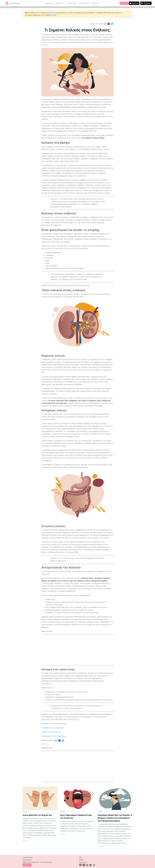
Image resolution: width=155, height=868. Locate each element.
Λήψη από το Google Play (51, 732)
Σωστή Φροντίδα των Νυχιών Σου (37, 815)
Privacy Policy (28, 857)
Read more (26, 841)
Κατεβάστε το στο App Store (52, 728)
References (45, 744)
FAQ (80, 857)
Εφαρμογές (49, 3)
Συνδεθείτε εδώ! (50, 15)
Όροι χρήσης (27, 860)
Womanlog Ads (84, 3)
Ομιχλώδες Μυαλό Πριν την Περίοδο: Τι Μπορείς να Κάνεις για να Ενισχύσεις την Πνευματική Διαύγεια (115, 818)
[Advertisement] (77, 650)
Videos (81, 860)
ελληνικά (123, 3)
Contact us (83, 862)
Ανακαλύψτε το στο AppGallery (53, 736)
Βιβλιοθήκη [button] (60, 3)
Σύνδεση (95, 3)
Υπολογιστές (72, 3)
